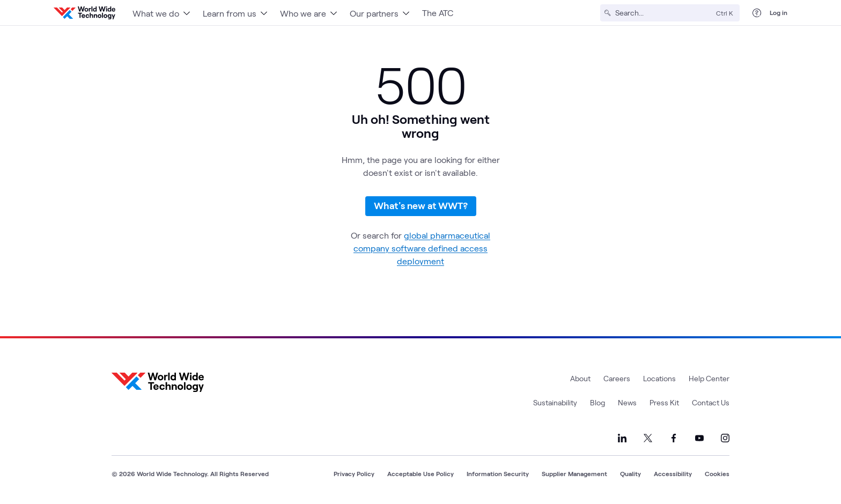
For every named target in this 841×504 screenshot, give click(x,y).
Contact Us (711, 402)
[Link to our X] (648, 438)
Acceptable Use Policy (420, 473)
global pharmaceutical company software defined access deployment (422, 248)
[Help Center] (757, 13)
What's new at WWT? (421, 205)
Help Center (709, 378)
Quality (630, 473)
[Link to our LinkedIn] (622, 438)
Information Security (498, 473)
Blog (597, 402)
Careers (617, 378)
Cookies (717, 473)
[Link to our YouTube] (699, 438)
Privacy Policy (354, 473)
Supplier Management (574, 473)
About (580, 378)
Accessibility (673, 473)
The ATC (438, 13)
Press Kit (664, 402)
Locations (659, 378)
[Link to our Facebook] (674, 438)
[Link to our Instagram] (725, 438)
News (627, 402)
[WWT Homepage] (84, 13)
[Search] (663, 13)
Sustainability (555, 402)
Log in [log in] (779, 12)
